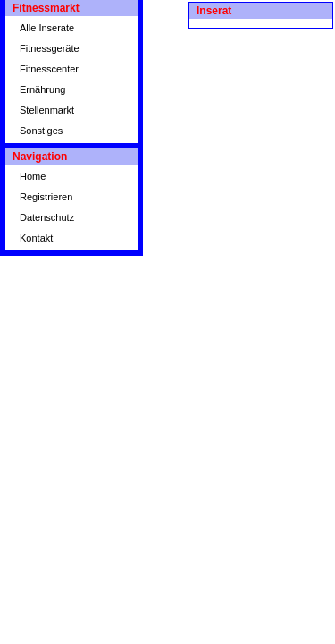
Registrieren (46, 197)
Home (33, 176)
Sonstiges (41, 131)
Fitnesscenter (49, 69)
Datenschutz (47, 217)
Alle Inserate (47, 28)
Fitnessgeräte (50, 48)
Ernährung (42, 89)
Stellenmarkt (47, 110)
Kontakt (36, 238)
